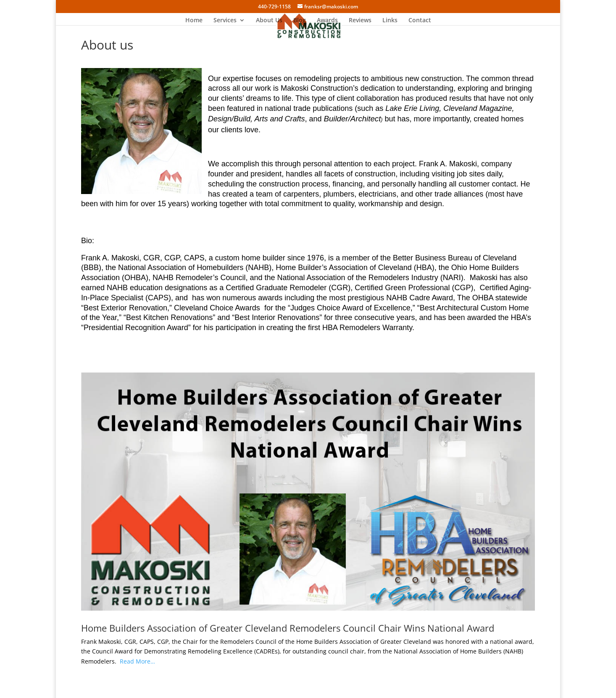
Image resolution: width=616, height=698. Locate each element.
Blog (300, 21)
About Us (269, 21)
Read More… (137, 661)
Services (225, 21)
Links (390, 21)
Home (194, 21)
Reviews (360, 21)
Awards (327, 21)
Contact (420, 21)
